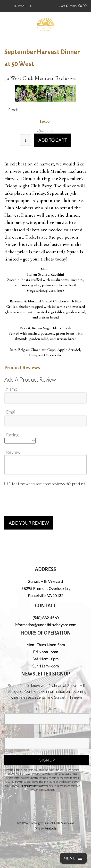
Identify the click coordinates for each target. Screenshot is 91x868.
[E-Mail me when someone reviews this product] (6, 484)
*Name (11, 389)
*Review (12, 452)
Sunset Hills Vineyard (45, 581)
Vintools (51, 828)
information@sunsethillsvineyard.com (45, 625)
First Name (47, 733)
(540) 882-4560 (46, 618)
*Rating (12, 435)
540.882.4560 (22, 6)
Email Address (47, 708)
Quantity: (45, 130)
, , (46, 592)
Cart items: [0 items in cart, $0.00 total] (73, 6)
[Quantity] (25, 140)
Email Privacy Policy (33, 786)
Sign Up (47, 760)
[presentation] (41, 502)
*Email (10, 412)
